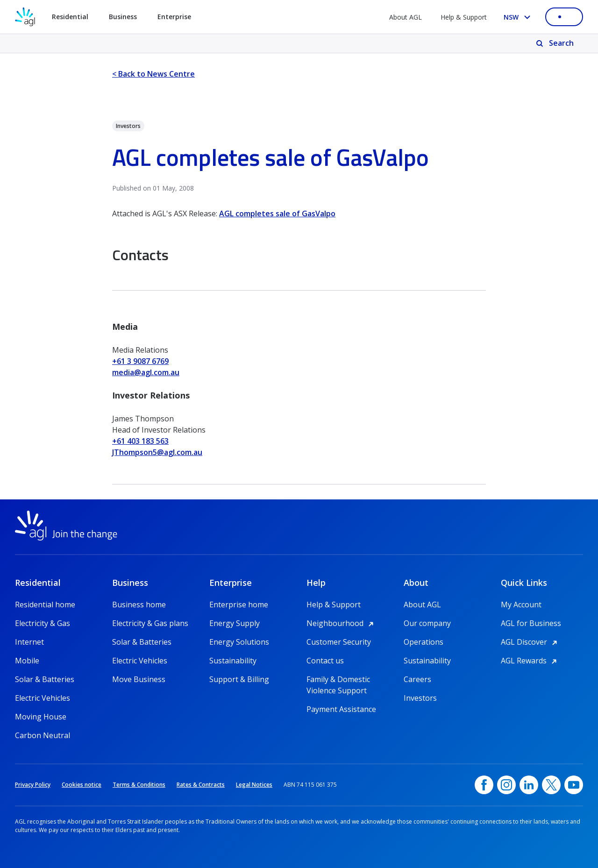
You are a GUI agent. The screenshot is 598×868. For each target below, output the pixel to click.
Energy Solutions (239, 642)
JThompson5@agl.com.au (157, 452)
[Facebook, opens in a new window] (484, 785)
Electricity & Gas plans (150, 623)
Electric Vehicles (43, 698)
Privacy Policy (33, 785)
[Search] (556, 43)
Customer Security (339, 642)
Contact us (325, 661)
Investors (420, 698)
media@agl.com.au (146, 372)
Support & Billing (239, 679)
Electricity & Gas (43, 623)
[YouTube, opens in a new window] (574, 785)
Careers (417, 679)
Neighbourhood (342, 623)
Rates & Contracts (201, 785)
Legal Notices (254, 785)
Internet (29, 642)
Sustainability (233, 661)
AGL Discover (530, 642)
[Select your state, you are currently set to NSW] (519, 17)
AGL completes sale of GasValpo (277, 213)
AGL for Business (531, 623)
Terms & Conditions (139, 785)
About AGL (406, 17)
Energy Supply (235, 623)
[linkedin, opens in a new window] (529, 785)
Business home (139, 605)
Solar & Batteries (45, 679)
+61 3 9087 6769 (140, 361)
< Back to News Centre (153, 74)
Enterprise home (239, 605)
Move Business (139, 679)
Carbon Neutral (43, 735)
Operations (424, 642)
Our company (427, 623)
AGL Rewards (530, 661)
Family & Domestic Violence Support (338, 679)
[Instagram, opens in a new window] (506, 785)
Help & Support (464, 17)
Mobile (27, 661)
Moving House (41, 717)
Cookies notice (82, 785)
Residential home (45, 605)
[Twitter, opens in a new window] (551, 785)
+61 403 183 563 (140, 441)
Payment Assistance (341, 709)
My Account (521, 605)
